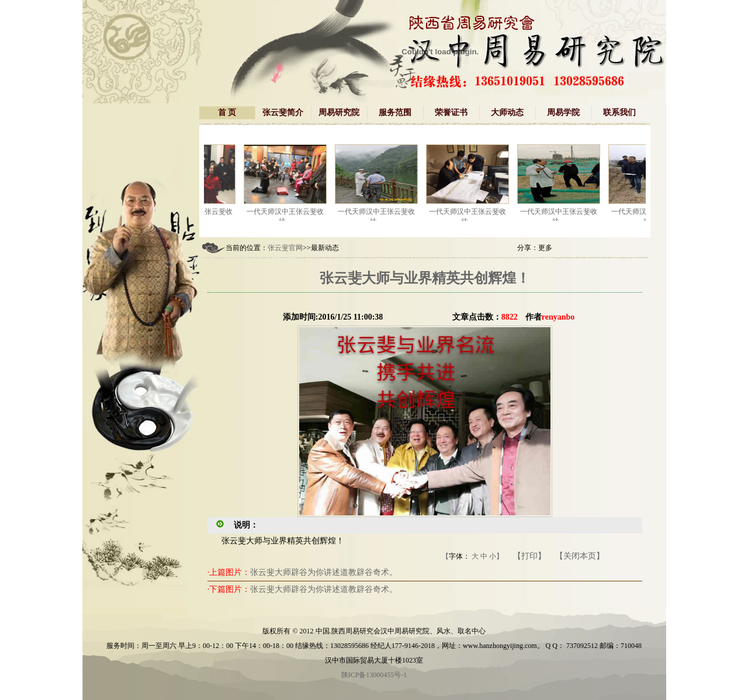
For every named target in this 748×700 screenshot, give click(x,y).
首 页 (227, 112)
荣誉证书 (451, 112)
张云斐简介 (283, 112)
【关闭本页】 (580, 556)
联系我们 (619, 112)
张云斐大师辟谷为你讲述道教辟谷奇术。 (324, 572)
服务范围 (395, 112)
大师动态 (507, 112)
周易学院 (563, 112)
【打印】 (529, 556)
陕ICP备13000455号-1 (374, 675)
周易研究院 (339, 112)
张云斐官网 (285, 248)
